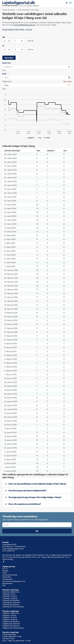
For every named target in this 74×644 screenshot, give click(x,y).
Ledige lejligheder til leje (12, 636)
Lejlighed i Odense (10, 617)
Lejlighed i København (11, 613)
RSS (4, 585)
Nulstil (4, 70)
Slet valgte (67, 81)
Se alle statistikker (9, 10)
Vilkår (5, 573)
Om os (5, 569)
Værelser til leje (8, 638)
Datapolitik (7, 577)
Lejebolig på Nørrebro (11, 600)
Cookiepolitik (7, 579)
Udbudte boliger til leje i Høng (28, 10)
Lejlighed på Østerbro (11, 626)
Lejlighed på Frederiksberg (13, 628)
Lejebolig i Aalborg (10, 598)
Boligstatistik (7, 583)
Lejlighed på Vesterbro (11, 624)
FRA (4, 37)
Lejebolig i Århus (9, 594)
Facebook (4, 562)
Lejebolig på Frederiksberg (13, 607)
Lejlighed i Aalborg (10, 619)
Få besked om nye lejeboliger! (67, 3)
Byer (4, 74)
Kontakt (5, 571)
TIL (3, 46)
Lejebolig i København (11, 592)
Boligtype (6, 63)
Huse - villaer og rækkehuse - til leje (17, 641)
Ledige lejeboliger (9, 634)
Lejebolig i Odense (10, 596)
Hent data (9, 58)
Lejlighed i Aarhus (9, 615)
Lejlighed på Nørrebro (11, 621)
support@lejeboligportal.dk (24, 25)
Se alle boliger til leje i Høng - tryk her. (17, 29)
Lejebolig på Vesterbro (11, 602)
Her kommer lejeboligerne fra (14, 581)
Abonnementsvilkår (10, 575)
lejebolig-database (33, 6)
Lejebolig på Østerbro (11, 604)
